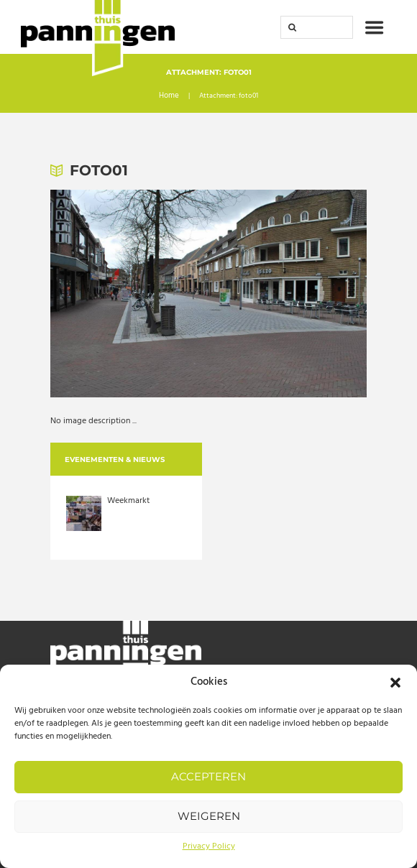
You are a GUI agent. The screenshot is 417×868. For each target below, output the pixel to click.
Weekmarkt (128, 501)
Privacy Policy (209, 846)
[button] (395, 683)
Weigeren (209, 816)
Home (169, 97)
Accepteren (208, 776)
